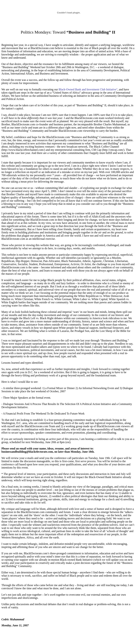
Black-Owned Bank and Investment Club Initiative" (88, 89)
